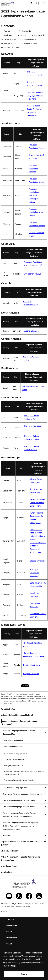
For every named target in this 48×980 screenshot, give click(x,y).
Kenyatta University (31, 674)
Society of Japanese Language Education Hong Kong (35, 96)
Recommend (12, 938)
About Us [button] (10, 920)
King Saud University (32, 665)
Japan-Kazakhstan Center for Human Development (37, 503)
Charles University (37, 561)
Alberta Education (32, 331)
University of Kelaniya (32, 274)
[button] (24, 715)
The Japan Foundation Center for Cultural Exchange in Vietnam (36, 196)
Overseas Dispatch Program (35, 696)
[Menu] (45, 3)
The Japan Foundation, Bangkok (33, 169)
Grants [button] (9, 932)
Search (9, 944)
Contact (4, 912)
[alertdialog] (24, 964)
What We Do (11, 694)
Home (3, 694)
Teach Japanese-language (17, 696)
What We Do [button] (12, 926)
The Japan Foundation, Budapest (35, 573)
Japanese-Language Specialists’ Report (15, 701)
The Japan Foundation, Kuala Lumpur (36, 212)
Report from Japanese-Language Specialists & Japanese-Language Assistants (24, 699)
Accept (24, 974)
